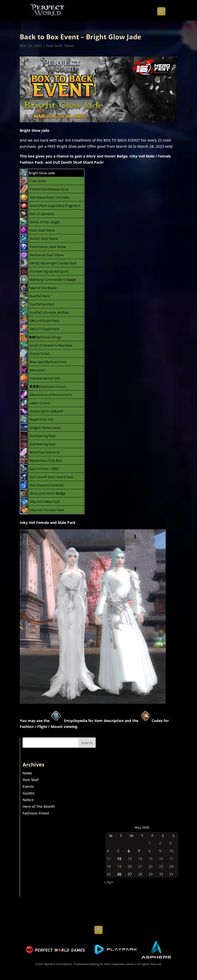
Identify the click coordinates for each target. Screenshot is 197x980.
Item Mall (54, 46)
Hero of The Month (39, 806)
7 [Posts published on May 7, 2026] (139, 851)
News (69, 46)
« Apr (109, 882)
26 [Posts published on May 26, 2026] (119, 874)
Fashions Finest (36, 813)
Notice (28, 800)
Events (28, 786)
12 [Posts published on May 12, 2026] (119, 859)
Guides (29, 793)
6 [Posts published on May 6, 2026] (129, 851)
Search (87, 743)
